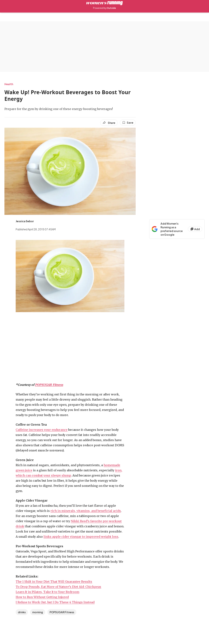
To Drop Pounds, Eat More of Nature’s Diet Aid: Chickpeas (58, 587)
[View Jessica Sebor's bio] (25, 221)
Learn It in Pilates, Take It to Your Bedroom (47, 592)
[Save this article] (128, 123)
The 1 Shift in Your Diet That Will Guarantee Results (54, 582)
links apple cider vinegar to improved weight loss (81, 537)
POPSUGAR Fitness (49, 385)
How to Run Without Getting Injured (42, 597)
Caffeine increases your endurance (42, 430)
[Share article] (109, 123)
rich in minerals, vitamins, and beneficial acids (86, 511)
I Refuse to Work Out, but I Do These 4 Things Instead (55, 602)
